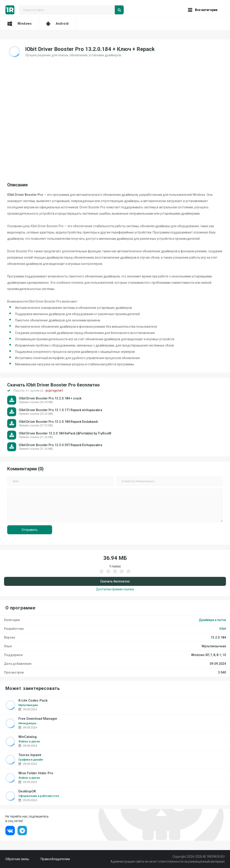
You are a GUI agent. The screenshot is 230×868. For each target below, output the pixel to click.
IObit (223, 629)
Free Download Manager (38, 719)
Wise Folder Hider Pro (36, 773)
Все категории (203, 10)
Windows (20, 24)
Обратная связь (17, 859)
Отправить (30, 530)
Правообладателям (55, 859)
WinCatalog (28, 737)
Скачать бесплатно (115, 581)
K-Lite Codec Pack (33, 701)
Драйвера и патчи (212, 620)
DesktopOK (27, 791)
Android (57, 24)
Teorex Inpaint (30, 755)
